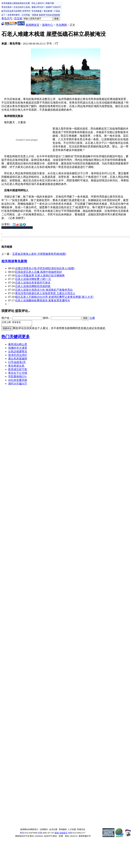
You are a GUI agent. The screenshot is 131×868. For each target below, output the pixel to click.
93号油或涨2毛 (17, 363)
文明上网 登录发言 (18, 324)
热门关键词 (12, 338)
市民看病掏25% (17, 377)
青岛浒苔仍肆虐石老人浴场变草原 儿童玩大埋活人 (45, 293)
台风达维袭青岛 (18, 352)
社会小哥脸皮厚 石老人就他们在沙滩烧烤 (40, 275)
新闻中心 (48, 25)
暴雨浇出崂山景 (18, 345)
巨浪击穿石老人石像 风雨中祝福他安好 (38, 272)
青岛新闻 (21, 261)
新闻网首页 (33, 25)
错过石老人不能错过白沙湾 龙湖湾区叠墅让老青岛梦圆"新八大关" (54, 297)
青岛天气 (7, 18)
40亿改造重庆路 (18, 381)
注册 (92, 318)
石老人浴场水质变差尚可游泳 (33, 283)
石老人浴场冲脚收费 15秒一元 (33, 279)
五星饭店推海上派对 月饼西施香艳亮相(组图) (39, 254)
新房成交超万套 (18, 370)
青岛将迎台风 (16, 367)
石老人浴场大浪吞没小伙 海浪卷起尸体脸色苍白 (44, 290)
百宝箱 (18, 18)
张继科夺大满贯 (18, 349)
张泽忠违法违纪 (18, 356)
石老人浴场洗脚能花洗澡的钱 (33, 286)
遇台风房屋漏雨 (18, 360)
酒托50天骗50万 (18, 385)
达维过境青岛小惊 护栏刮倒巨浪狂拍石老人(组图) (45, 268)
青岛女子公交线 (18, 374)
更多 (26, 338)
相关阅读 (8, 261)
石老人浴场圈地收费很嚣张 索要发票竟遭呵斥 (43, 300)
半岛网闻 (61, 25)
